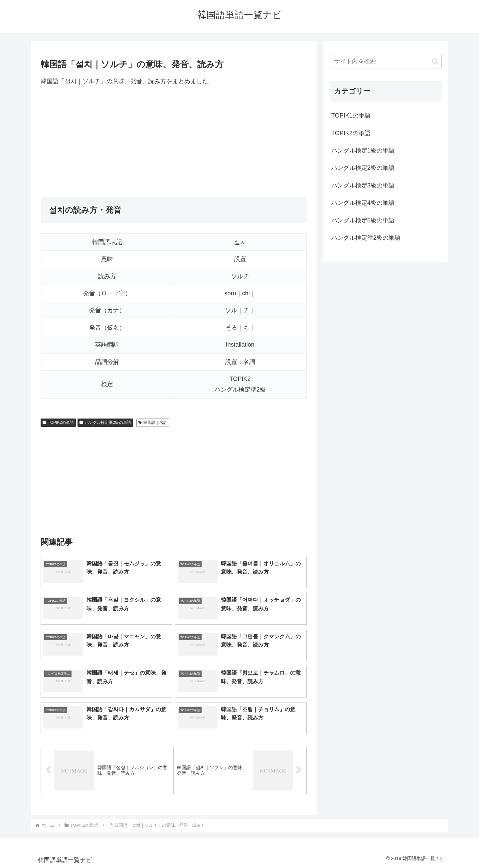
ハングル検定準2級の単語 (105, 423)
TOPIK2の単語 (58, 423)
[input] (386, 61)
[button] (435, 61)
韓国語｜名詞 (153, 423)
